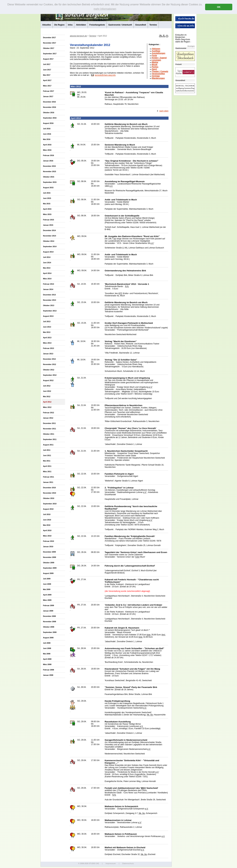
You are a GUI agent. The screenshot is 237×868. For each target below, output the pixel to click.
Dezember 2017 (50, 38)
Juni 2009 (47, 584)
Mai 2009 (47, 589)
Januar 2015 (48, 225)
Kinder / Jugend (159, 58)
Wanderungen (158, 78)
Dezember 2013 (50, 295)
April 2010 (47, 530)
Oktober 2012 (49, 370)
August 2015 (48, 188)
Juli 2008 (47, 643)
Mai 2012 (47, 396)
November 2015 (50, 171)
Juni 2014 (47, 263)
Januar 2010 (48, 547)
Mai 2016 (47, 139)
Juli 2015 (47, 193)
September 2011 (50, 439)
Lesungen (157, 60)
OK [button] (219, 7)
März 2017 (47, 86)
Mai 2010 (47, 525)
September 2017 (50, 54)
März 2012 (47, 407)
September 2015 (50, 182)
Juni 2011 (47, 455)
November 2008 (50, 622)
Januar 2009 (48, 611)
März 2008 (47, 664)
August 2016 (48, 123)
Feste (154, 56)
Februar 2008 (49, 670)
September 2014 (50, 246)
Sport (154, 69)
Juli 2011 (47, 450)
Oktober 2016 (49, 113)
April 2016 (47, 145)
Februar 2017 (49, 91)
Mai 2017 (47, 75)
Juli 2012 (47, 386)
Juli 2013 (47, 321)
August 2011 (48, 445)
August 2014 (48, 252)
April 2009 (47, 595)
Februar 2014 (49, 284)
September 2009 (50, 568)
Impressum (111, 863)
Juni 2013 (47, 327)
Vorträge (156, 76)
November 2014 (50, 236)
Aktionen (156, 49)
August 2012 (48, 380)
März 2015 (47, 214)
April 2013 (47, 338)
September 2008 (50, 632)
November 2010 (50, 493)
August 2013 (48, 316)
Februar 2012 (49, 413)
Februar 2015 (49, 220)
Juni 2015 (47, 198)
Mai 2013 (47, 332)
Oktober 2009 (49, 563)
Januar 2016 (48, 161)
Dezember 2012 (50, 359)
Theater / (160, 71)
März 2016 (47, 150)
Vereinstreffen (158, 74)
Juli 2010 (47, 514)
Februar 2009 (49, 605)
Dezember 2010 (50, 488)
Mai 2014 (47, 268)
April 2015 (47, 209)
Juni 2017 (47, 70)
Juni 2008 (47, 648)
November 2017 (50, 43)
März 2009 (47, 600)
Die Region (59, 25)
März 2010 (47, 536)
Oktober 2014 (49, 241)
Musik (155, 65)
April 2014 (47, 273)
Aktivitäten (81, 25)
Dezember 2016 (50, 102)
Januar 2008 (48, 675)
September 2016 (50, 118)
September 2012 (50, 375)
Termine (153, 25)
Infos (70, 25)
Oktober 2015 (49, 177)
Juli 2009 (47, 579)
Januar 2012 (48, 418)
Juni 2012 (47, 391)
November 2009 (50, 557)
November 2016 (50, 107)
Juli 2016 (47, 129)
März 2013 (47, 343)
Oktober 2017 (49, 48)
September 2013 (50, 311)
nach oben (164, 111)
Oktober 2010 (49, 498)
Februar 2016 (49, 155)
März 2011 (47, 472)
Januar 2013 (48, 354)
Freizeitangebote (97, 25)
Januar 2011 (48, 482)
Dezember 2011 (50, 423)
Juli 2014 (47, 257)
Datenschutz (128, 863)
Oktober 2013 (49, 305)
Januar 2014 (48, 289)
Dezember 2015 (50, 166)
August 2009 (48, 573)
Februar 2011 (49, 477)
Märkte (155, 62)
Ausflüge (156, 51)
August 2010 (48, 509)
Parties (155, 67)
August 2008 (48, 638)
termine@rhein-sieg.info (105, 75)
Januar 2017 (48, 96)
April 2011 (47, 466)
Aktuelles (47, 25)
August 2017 (48, 59)
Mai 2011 (47, 461)
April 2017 (47, 80)
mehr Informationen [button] (105, 9)
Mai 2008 (47, 654)
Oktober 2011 (49, 434)
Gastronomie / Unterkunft (120, 25)
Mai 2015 (47, 204)
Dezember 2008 (50, 616)
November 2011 (50, 429)
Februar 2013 (49, 348)
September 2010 (50, 504)
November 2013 (50, 300)
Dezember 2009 (50, 552)
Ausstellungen (159, 53)
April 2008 (47, 659)
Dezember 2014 (50, 230)
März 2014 (47, 279)
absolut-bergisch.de (78, 36)
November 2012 (50, 364)
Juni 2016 (47, 134)
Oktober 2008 (49, 627)
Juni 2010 (47, 520)
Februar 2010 (49, 541)
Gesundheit (141, 25)
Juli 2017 (47, 64)
